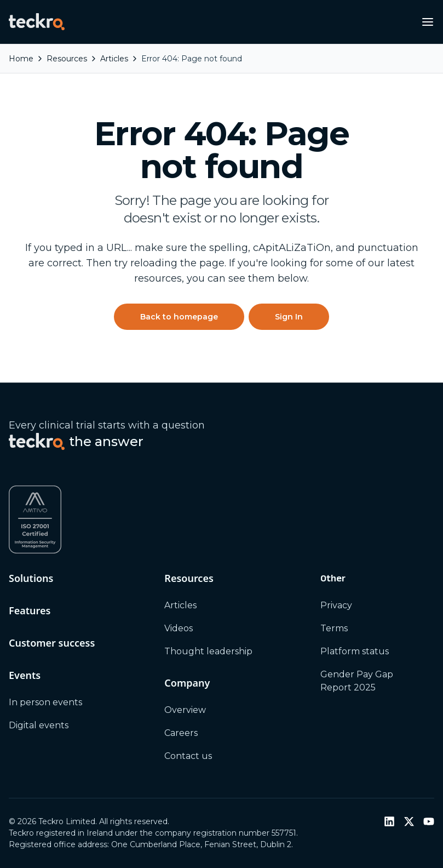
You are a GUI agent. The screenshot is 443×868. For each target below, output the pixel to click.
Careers (181, 733)
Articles (180, 605)
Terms (334, 628)
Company (187, 683)
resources (67, 59)
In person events (45, 702)
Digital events (39, 725)
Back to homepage (179, 317)
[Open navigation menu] (428, 22)
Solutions (31, 578)
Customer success (52, 643)
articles (114, 59)
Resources (189, 578)
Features (30, 610)
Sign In (289, 317)
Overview (185, 710)
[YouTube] (429, 821)
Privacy (336, 605)
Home (21, 59)
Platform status (355, 651)
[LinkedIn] (389, 821)
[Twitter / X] (409, 821)
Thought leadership (208, 651)
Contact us (188, 756)
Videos (179, 628)
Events (25, 675)
